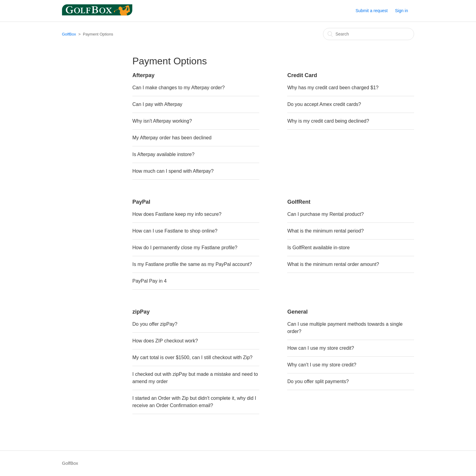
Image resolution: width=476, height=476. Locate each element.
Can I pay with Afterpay (157, 104)
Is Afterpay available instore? (163, 154)
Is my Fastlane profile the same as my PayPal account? (192, 264)
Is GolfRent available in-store (318, 248)
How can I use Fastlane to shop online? (175, 231)
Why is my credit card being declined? (328, 121)
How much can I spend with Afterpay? (173, 171)
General (297, 312)
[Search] (369, 34)
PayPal (141, 202)
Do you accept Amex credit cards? (324, 104)
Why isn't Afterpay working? (162, 121)
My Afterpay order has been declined (172, 138)
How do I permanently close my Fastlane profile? (185, 248)
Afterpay (143, 75)
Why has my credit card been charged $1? (333, 88)
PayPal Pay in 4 (150, 281)
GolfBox (69, 34)
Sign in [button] (401, 11)
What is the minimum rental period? (325, 231)
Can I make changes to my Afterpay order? (178, 88)
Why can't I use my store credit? (322, 365)
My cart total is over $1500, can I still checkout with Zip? (192, 357)
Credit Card (302, 75)
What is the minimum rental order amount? (333, 264)
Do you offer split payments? (318, 381)
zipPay (141, 312)
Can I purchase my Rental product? (325, 214)
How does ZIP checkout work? (165, 341)
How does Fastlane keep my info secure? (177, 214)
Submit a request (372, 11)
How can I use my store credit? (321, 348)
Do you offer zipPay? (155, 324)
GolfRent (299, 202)
